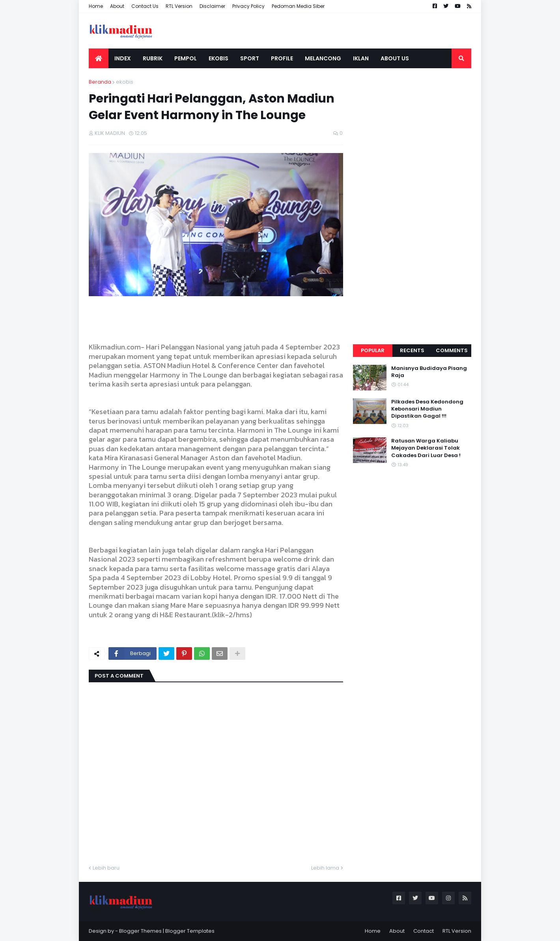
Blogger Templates (190, 931)
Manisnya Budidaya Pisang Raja (429, 372)
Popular (373, 350)
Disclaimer (212, 6)
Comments (452, 350)
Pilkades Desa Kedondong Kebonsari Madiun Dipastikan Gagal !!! (427, 409)
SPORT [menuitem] (250, 58)
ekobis (125, 82)
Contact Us (145, 6)
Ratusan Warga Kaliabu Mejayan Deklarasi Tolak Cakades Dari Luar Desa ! (426, 448)
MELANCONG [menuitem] (323, 58)
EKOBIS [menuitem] (218, 58)
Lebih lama (325, 868)
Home (96, 6)
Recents (412, 350)
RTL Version (179, 6)
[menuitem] (99, 58)
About (117, 6)
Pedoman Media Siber (298, 6)
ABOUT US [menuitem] (395, 58)
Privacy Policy (248, 6)
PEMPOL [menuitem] (186, 58)
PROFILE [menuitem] (282, 58)
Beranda (100, 82)
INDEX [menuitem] (123, 58)
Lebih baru (106, 868)
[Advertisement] (412, 196)
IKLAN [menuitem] (361, 58)
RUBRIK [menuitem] (153, 58)
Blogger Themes (140, 931)
